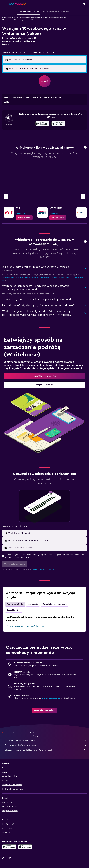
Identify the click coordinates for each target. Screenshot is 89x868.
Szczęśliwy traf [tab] (14, 610)
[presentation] (58, 124)
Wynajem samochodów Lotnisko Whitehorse (25, 626)
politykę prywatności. (48, 569)
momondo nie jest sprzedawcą (46, 740)
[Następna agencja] (83, 197)
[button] (4, 4)
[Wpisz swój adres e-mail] (47, 548)
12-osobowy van (65, 277)
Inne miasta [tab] (33, 604)
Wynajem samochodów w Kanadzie (27, 18)
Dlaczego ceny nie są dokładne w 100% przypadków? (46, 750)
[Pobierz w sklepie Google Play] (42, 124)
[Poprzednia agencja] (6, 197)
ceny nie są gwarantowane (57, 733)
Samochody (6, 18)
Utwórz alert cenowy (51, 698)
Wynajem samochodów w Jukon (54, 18)
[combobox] (15, 52)
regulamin (35, 569)
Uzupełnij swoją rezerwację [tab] (55, 604)
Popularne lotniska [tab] (15, 604)
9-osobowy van (51, 277)
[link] (24, 218)
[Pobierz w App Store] (58, 124)
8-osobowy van (36, 277)
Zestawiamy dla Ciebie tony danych (46, 745)
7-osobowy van (22, 277)
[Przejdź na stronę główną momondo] (18, 4)
